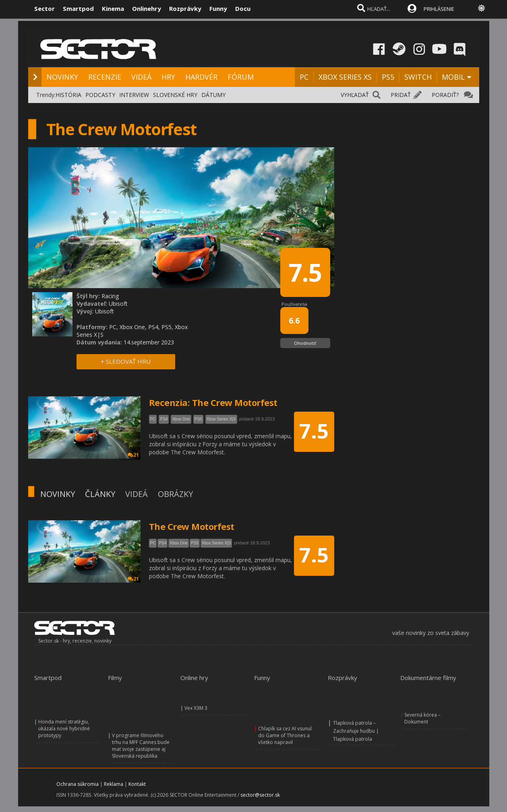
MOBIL (453, 77)
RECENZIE (105, 77)
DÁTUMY (213, 95)
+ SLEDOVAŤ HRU (126, 361)
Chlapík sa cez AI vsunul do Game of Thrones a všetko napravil (285, 735)
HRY (168, 77)
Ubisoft (118, 304)
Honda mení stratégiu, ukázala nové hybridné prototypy (64, 729)
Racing (110, 296)
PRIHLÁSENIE (439, 9)
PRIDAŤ (401, 95)
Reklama (114, 784)
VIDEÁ (141, 77)
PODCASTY (100, 95)
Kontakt (137, 784)
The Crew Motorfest (192, 526)
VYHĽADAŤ (355, 95)
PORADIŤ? (445, 95)
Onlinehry (147, 8)
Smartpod (78, 8)
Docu (243, 8)
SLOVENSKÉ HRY (175, 95)
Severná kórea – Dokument (422, 718)
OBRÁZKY (175, 494)
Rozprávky (185, 8)
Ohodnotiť (305, 343)
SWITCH (418, 77)
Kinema (113, 8)
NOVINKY (62, 77)
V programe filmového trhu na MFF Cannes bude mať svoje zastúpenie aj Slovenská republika (141, 746)
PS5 (388, 77)
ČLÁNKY (100, 494)
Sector (44, 8)
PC (304, 77)
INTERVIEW (134, 95)
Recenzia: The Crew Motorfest (213, 402)
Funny (218, 8)
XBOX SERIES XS (345, 77)
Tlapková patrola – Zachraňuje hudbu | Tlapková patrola (356, 731)
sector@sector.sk (260, 795)
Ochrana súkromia (78, 784)
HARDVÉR (201, 77)
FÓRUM (241, 77)
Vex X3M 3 (196, 708)
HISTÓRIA (68, 95)
